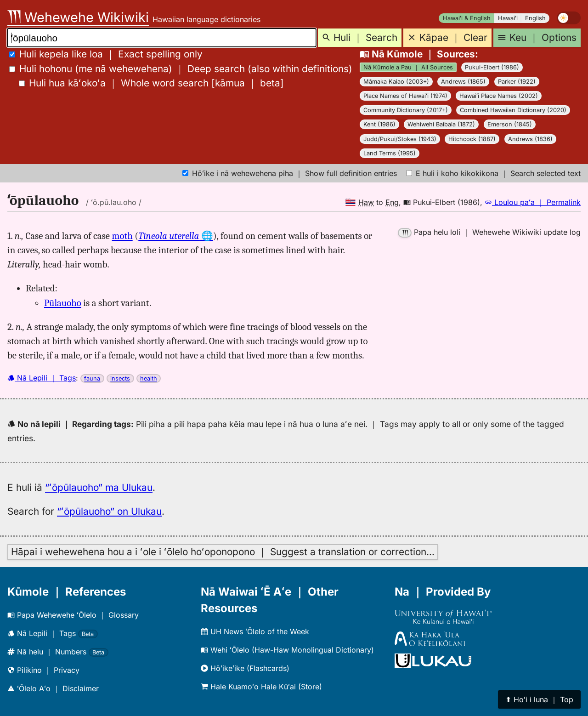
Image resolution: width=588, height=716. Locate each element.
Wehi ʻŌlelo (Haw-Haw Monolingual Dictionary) (287, 650)
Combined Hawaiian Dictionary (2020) (513, 110)
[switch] (569, 18)
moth (122, 236)
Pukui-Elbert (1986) (492, 67)
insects (120, 378)
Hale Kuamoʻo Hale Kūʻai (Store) (261, 687)
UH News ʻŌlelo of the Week (255, 631)
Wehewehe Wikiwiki (78, 17)
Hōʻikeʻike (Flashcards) (245, 668)
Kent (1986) (379, 124)
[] (151, 83)
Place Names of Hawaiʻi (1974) (405, 96)
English (535, 18)
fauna (92, 378)
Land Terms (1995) (390, 153)
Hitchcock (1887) (472, 139)
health (149, 378)
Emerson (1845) (510, 124)
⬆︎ (539, 699)
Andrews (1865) (463, 82)
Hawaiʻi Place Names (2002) (499, 96)
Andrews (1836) (530, 139)
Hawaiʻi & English (467, 18)
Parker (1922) (517, 82)
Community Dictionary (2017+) (406, 110)
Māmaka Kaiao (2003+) (396, 82)
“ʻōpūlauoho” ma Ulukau (99, 487)
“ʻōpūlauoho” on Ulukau (109, 511)
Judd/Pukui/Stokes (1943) (400, 139)
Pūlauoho (63, 303)
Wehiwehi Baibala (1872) (441, 124)
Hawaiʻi (508, 18)
